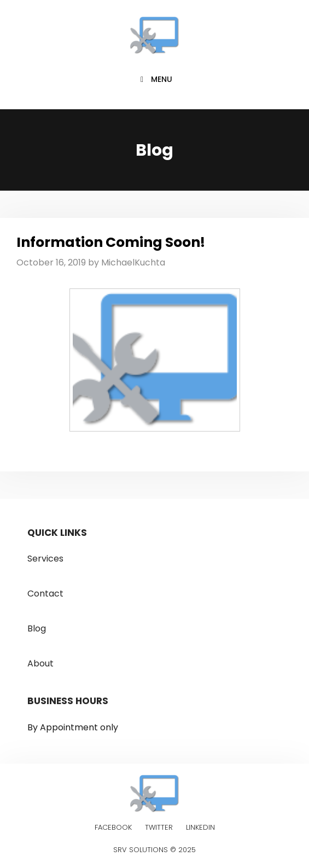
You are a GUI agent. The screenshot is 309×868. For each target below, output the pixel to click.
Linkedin (200, 827)
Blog (37, 628)
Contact (45, 594)
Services (45, 559)
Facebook (113, 827)
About (40, 663)
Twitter (159, 827)
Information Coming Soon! (111, 242)
